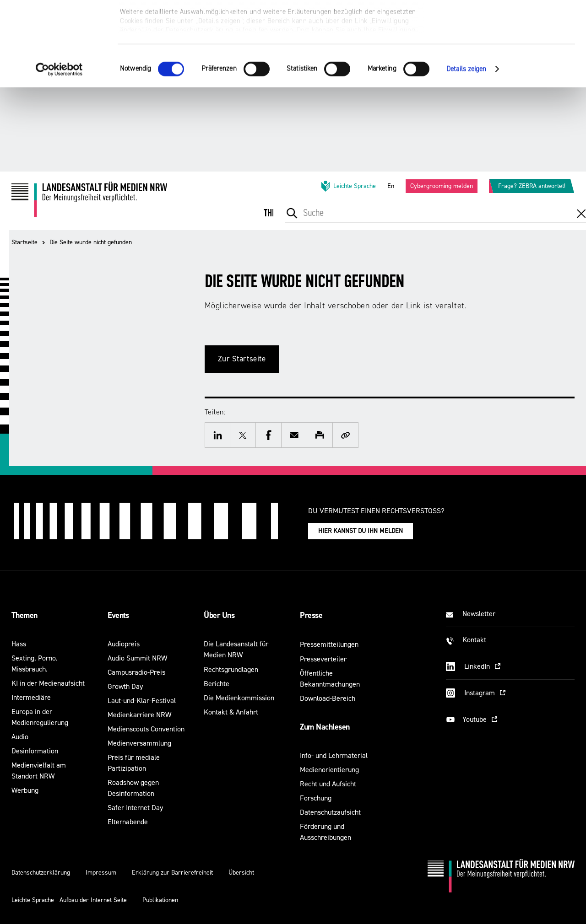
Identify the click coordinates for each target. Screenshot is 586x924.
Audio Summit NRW (137, 658)
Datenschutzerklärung (41, 873)
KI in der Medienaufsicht (48, 683)
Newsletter (479, 614)
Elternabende (128, 822)
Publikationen (160, 900)
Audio (20, 737)
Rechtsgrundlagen (231, 669)
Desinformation (35, 751)
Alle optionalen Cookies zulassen (510, 23)
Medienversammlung (139, 743)
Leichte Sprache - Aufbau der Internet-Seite (69, 900)
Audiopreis (124, 644)
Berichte (217, 684)
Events (118, 615)
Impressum (101, 873)
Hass (19, 644)
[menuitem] (277, 219)
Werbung (25, 790)
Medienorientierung (329, 770)
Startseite (24, 242)
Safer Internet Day (135, 808)
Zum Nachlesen (325, 727)
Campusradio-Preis (136, 672)
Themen (24, 615)
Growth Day (125, 686)
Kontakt (474, 640)
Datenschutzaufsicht (330, 812)
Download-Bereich (328, 698)
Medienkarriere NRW (139, 715)
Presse (311, 615)
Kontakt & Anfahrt (231, 712)
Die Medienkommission (239, 698)
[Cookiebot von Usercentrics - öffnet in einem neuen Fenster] (59, 153)
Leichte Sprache (348, 186)
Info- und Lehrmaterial (334, 755)
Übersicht (241, 873)
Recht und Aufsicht (328, 784)
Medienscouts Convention (146, 729)
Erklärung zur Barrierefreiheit (172, 873)
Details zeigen (466, 153)
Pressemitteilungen (329, 644)
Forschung (316, 798)
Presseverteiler (323, 659)
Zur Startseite (242, 359)
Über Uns (219, 615)
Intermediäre (31, 697)
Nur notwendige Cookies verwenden (510, 51)
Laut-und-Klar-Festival (142, 701)
